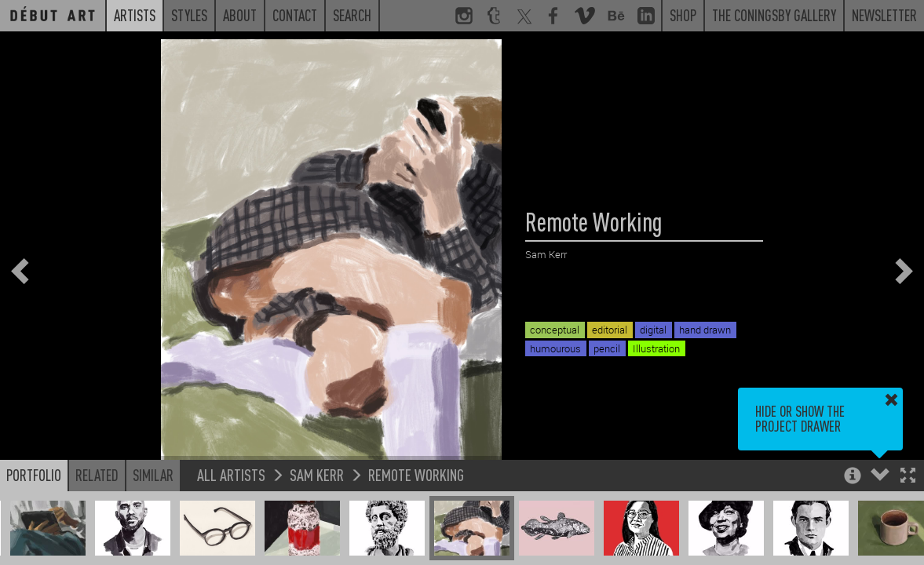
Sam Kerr (317, 474)
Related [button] (97, 475)
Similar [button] (153, 475)
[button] (908, 477)
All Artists (231, 474)
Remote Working (416, 474)
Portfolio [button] (34, 475)
